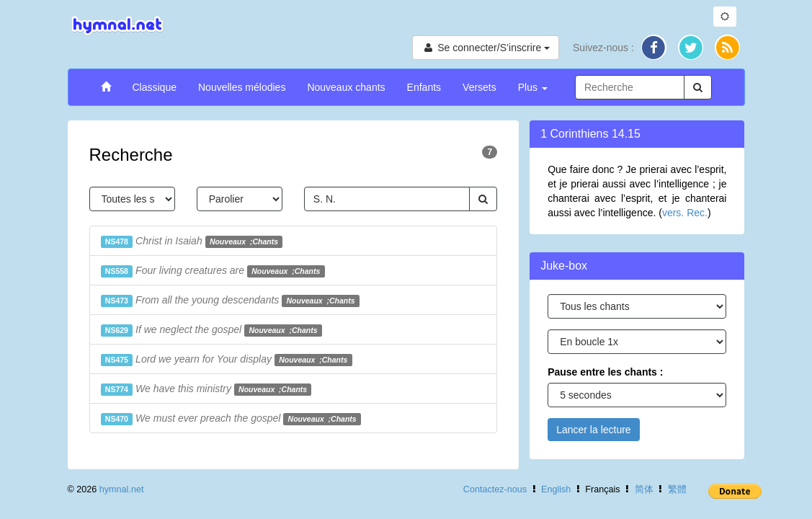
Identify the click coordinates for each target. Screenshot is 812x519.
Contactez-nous (495, 489)
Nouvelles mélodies (242, 87)
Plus (533, 87)
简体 (644, 489)
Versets (479, 87)
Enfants (424, 87)
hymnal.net (122, 489)
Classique (155, 87)
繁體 (677, 489)
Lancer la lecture (594, 430)
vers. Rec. (685, 213)
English (556, 489)
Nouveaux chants (346, 87)
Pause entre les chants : (605, 372)
